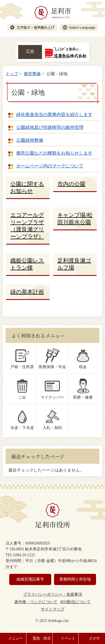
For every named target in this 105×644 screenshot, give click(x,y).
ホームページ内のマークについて (50, 166)
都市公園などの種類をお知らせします (54, 153)
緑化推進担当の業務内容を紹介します (54, 114)
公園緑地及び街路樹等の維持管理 (50, 127)
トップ (12, 74)
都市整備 (32, 74)
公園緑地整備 (30, 140)
